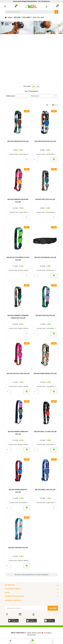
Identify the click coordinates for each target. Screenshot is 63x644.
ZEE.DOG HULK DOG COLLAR (45, 315)
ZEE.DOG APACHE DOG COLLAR (18, 141)
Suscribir (53, 608)
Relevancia (43, 96)
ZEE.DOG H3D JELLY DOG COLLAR (18, 373)
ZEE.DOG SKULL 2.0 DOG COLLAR (45, 432)
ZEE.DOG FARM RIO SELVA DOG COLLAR (18, 201)
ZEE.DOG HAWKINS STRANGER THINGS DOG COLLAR (18, 317)
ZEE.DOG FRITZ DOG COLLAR (45, 199)
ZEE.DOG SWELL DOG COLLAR (45, 490)
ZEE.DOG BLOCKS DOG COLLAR (45, 141)
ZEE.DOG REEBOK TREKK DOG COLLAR (18, 433)
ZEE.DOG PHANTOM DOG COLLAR (45, 373)
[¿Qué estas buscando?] (56, 12)
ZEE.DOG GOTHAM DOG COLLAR (45, 257)
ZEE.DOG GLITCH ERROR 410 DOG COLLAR (18, 259)
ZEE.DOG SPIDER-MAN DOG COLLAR (18, 491)
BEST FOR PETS (18, 633)
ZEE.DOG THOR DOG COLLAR (18, 548)
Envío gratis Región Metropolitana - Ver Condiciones (31, 1)
